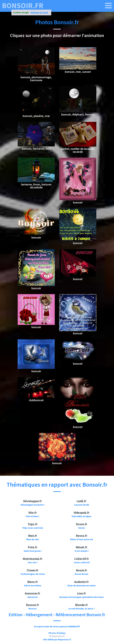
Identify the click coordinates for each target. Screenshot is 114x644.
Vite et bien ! (33, 516)
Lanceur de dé (81, 505)
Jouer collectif (82, 562)
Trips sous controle (33, 528)
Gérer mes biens (33, 585)
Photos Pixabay (57, 633)
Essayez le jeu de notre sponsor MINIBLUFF (57, 626)
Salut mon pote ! (33, 551)
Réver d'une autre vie (82, 539)
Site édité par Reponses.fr (57, 639)
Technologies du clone (33, 574)
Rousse (33, 609)
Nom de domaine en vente (82, 585)
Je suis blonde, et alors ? (81, 609)
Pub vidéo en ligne (81, 516)
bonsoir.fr (23, 6)
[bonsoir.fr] (109, 6)
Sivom (82, 528)
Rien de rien (33, 539)
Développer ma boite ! (33, 505)
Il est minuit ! (82, 551)
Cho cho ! (33, 562)
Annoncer (33, 597)
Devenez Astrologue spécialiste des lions (82, 597)
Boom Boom (82, 574)
